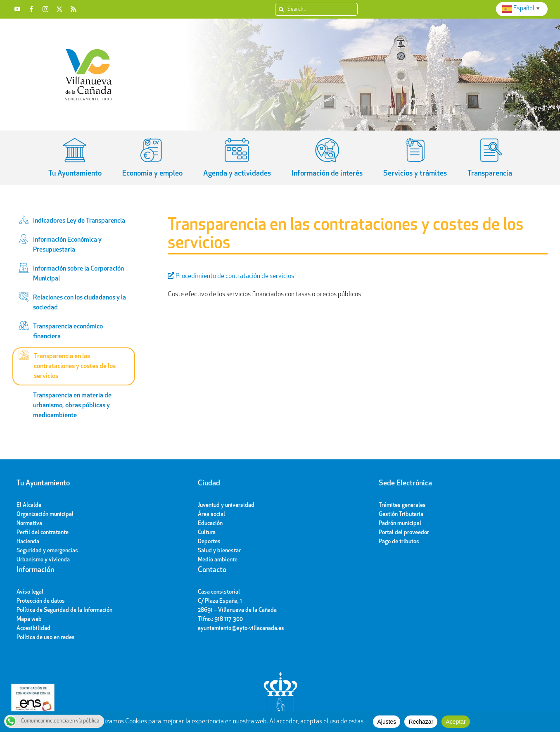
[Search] (281, 9)
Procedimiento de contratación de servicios (231, 276)
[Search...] (316, 9)
